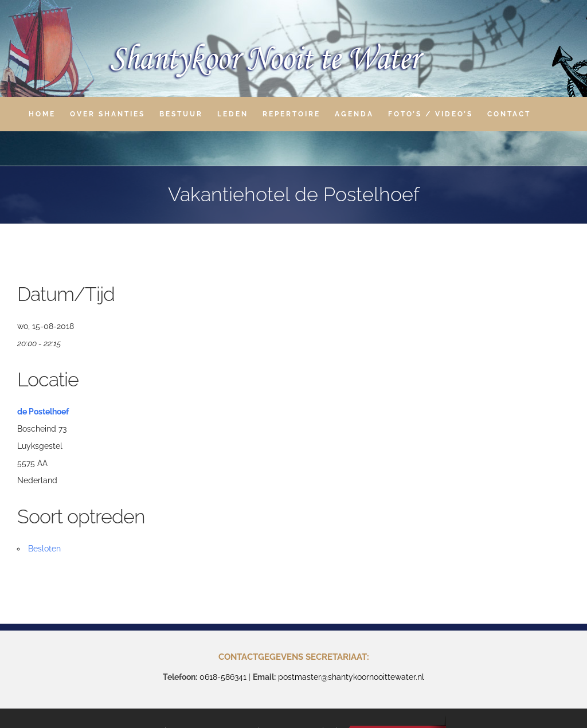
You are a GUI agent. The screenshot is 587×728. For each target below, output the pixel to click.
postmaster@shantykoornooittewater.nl (351, 677)
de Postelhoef (43, 412)
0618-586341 (223, 677)
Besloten (44, 549)
